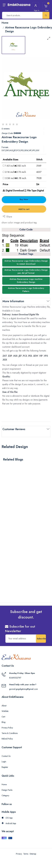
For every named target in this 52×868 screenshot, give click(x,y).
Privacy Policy (7, 728)
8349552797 (15, 678)
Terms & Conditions (10, 733)
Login (4, 762)
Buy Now (24, 199)
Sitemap (33, 854)
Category (5, 795)
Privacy (19, 854)
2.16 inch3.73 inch (16, 172)
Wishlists (5, 711)
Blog (4, 722)
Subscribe (41, 639)
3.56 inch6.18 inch (16, 178)
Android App (9, 823)
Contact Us (6, 756)
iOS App (7, 818)
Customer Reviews (14, 429)
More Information (13, 301)
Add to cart (24, 209)
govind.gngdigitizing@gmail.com (24, 689)
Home (4, 784)
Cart (3, 717)
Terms (26, 854)
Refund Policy (7, 739)
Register (5, 767)
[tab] (13, 45)
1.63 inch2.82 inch (16, 166)
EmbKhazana (19, 5)
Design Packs (7, 790)
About (4, 706)
